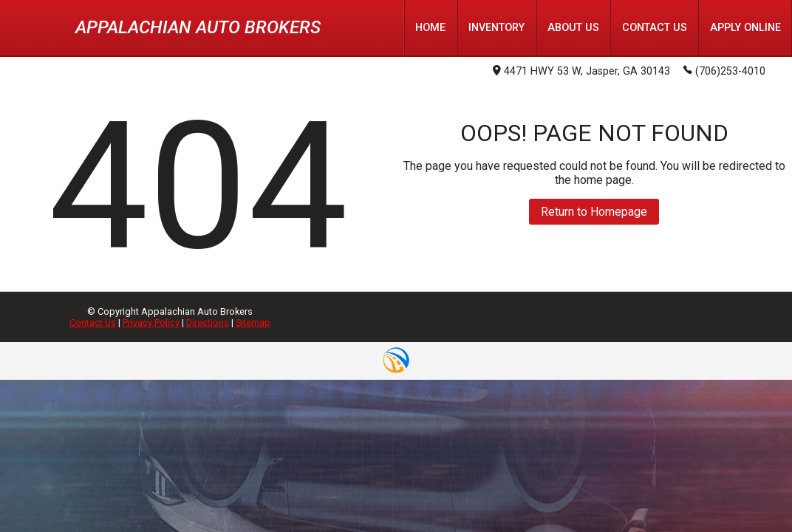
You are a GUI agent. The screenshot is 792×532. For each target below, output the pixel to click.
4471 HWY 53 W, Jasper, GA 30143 (581, 71)
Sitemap (253, 323)
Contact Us (93, 323)
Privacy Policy (151, 323)
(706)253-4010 (724, 70)
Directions (208, 323)
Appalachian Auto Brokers (198, 27)
